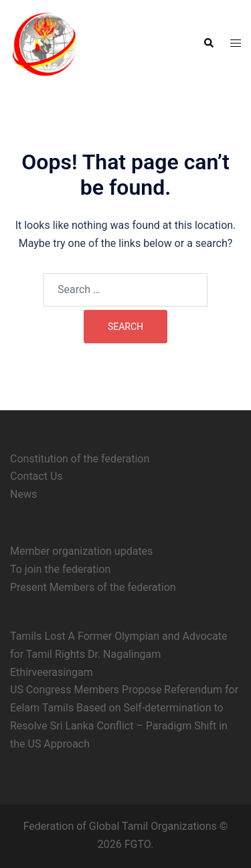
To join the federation (60, 569)
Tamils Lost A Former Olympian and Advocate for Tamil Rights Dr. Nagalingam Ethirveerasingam (119, 654)
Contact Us (36, 476)
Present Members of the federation (93, 587)
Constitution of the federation (80, 459)
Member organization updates (81, 551)
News (23, 494)
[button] (208, 44)
